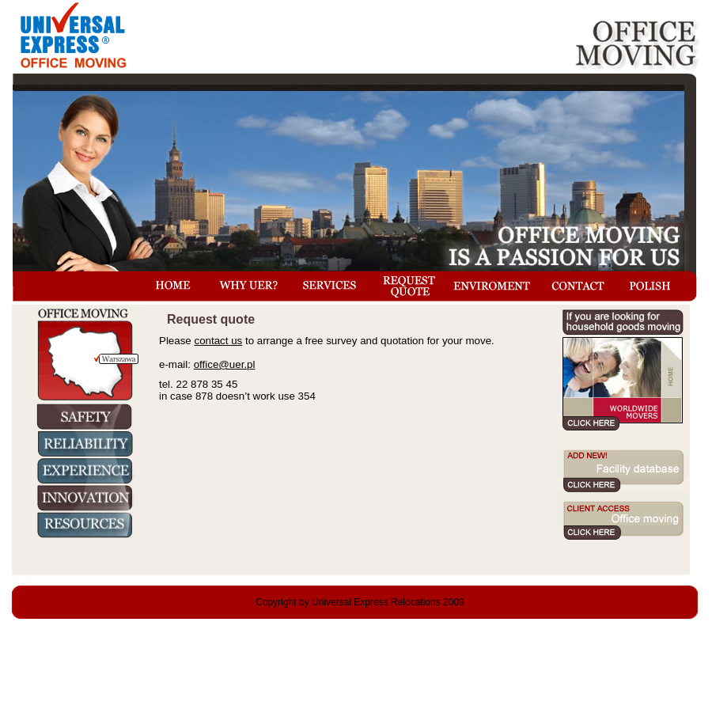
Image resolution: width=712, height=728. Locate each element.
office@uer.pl (225, 364)
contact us (218, 341)
